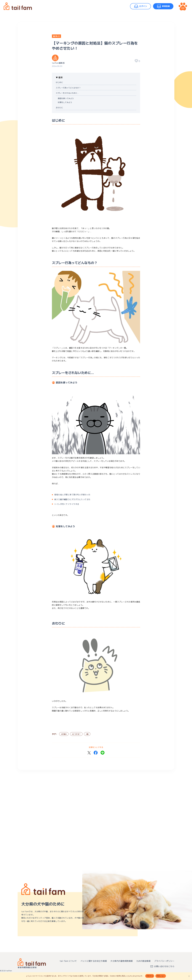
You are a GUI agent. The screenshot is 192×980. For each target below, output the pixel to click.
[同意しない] (189, 976)
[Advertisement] (91, 807)
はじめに (59, 82)
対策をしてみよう (65, 102)
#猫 (87, 734)
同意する (150, 976)
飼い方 (58, 36)
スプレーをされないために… (67, 93)
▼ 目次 (59, 77)
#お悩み (64, 734)
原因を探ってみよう (66, 98)
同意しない (161, 976)
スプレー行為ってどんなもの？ (68, 88)
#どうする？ (76, 734)
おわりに (59, 108)
